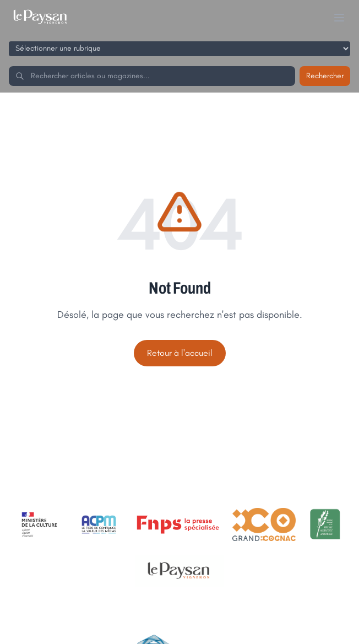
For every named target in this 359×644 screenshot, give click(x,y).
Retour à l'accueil (180, 353)
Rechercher (325, 76)
